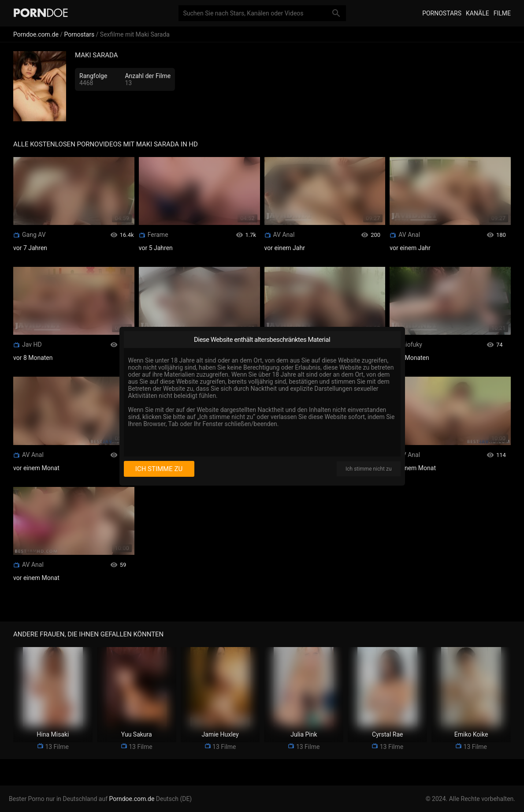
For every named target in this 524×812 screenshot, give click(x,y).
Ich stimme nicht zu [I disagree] (368, 469)
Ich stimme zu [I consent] (159, 469)
